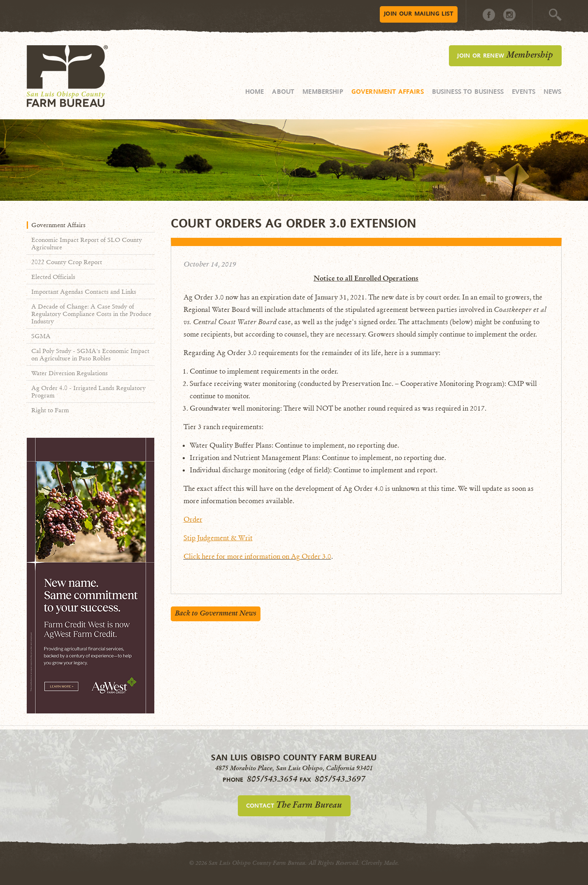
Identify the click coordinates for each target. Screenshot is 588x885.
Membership (323, 91)
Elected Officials (53, 277)
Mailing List (418, 13)
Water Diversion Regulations (70, 373)
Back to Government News (216, 613)
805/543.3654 (272, 779)
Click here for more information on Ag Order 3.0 (257, 556)
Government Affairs (388, 91)
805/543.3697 (340, 779)
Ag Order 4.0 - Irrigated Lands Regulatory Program (88, 392)
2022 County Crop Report (67, 262)
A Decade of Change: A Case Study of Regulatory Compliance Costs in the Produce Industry (91, 314)
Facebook (489, 15)
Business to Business (468, 91)
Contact (294, 805)
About (283, 91)
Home (255, 91)
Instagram (509, 15)
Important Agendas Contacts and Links (84, 292)
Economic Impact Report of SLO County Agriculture (87, 244)
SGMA (41, 336)
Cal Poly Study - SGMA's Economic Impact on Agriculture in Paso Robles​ (90, 355)
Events (524, 91)
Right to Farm (50, 410)
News (553, 91)
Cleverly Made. (380, 863)
